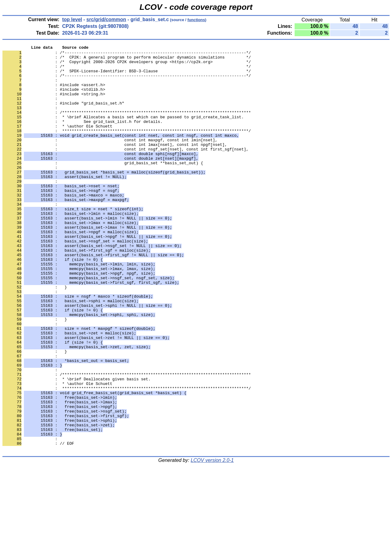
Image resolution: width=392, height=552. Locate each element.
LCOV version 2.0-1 (212, 541)
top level (72, 19)
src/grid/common (106, 19)
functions (196, 20)
